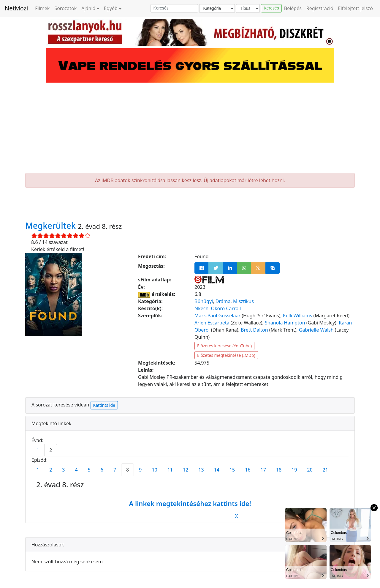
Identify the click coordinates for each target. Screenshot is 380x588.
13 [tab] (201, 470)
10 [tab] (154, 470)
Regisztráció (320, 8)
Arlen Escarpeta (212, 323)
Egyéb (111, 8)
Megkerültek (52, 226)
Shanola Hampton (285, 323)
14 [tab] (217, 470)
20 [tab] (310, 470)
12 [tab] (186, 470)
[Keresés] (174, 8)
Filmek (42, 8)
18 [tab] (279, 470)
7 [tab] (115, 470)
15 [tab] (232, 470)
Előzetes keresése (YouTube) (224, 346)
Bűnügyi (204, 301)
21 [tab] (325, 470)
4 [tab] (76, 470)
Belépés (293, 8)
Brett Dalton (254, 330)
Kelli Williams (297, 316)
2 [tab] (51, 450)
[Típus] (248, 8)
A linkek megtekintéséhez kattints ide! (190, 503)
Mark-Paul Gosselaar (217, 316)
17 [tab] (263, 470)
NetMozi (16, 8)
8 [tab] (128, 470)
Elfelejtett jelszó (356, 8)
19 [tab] (294, 470)
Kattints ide (104, 405)
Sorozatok (65, 8)
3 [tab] (63, 470)
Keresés (271, 8)
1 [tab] (38, 450)
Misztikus (243, 301)
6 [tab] (102, 470)
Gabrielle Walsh (316, 330)
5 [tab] (89, 470)
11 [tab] (170, 470)
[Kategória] (217, 8)
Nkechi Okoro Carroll (218, 308)
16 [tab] (248, 470)
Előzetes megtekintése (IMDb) (226, 355)
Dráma (223, 301)
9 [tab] (140, 470)
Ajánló (88, 8)
